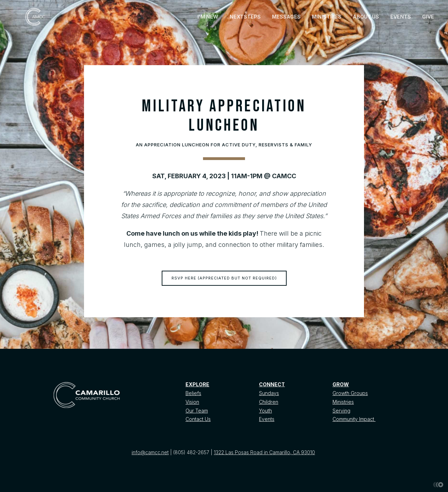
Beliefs (193, 393)
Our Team (197, 411)
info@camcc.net (150, 452)
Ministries (343, 402)
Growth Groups (350, 393)
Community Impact (354, 419)
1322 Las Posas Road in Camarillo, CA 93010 (264, 452)
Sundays (269, 393)
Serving (341, 411)
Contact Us (198, 419)
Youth (265, 411)
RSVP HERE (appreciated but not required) (224, 278)
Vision (192, 402)
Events (267, 419)
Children (269, 402)
